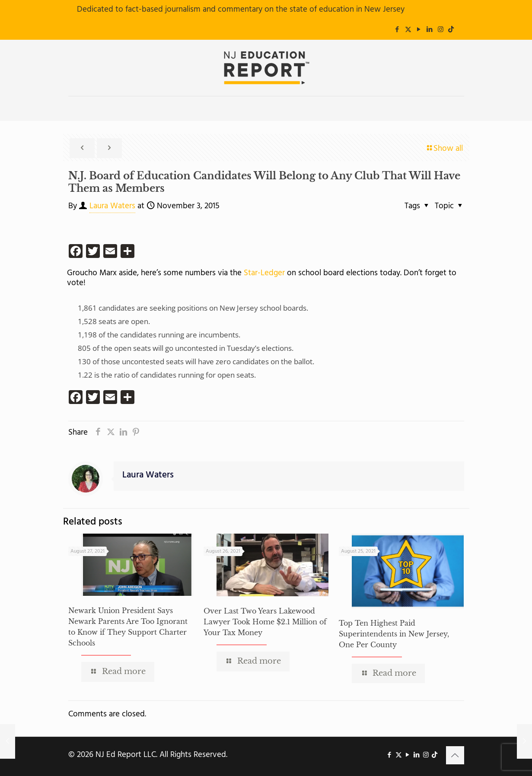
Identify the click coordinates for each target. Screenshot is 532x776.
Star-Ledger (263, 273)
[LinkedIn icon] (430, 30)
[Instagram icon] (441, 30)
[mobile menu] (76, 108)
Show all (444, 149)
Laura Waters (112, 206)
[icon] (451, 30)
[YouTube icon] (419, 30)
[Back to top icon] (455, 755)
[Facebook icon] (397, 30)
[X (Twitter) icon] (408, 30)
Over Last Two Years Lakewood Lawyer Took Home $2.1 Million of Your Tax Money (265, 622)
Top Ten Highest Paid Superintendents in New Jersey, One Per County (394, 634)
